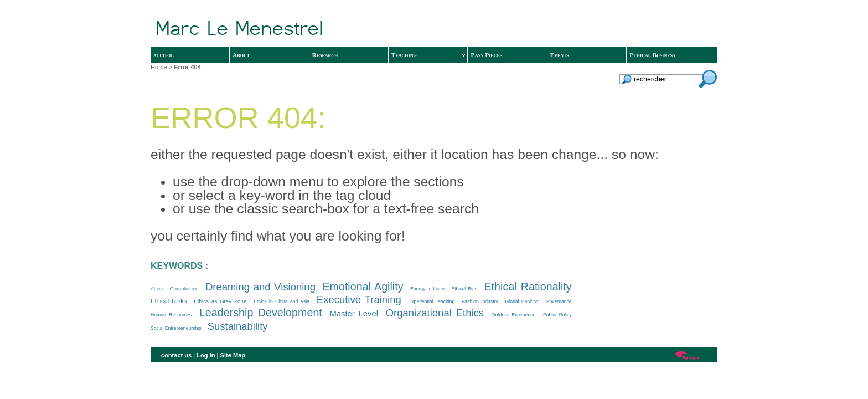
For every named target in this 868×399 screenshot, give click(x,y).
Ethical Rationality (528, 287)
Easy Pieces (486, 55)
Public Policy (557, 315)
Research (325, 55)
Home (159, 67)
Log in (206, 355)
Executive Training (359, 300)
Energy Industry (427, 289)
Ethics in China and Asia (281, 301)
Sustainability (238, 326)
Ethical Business (652, 55)
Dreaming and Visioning (260, 287)
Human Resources (171, 315)
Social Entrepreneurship (176, 328)
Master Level (354, 314)
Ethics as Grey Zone (220, 301)
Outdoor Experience (513, 315)
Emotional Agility (363, 287)
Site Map (233, 355)
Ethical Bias (464, 289)
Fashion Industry (480, 301)
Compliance (184, 288)
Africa (157, 289)
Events (560, 55)
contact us (176, 355)
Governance (559, 301)
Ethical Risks (169, 301)
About (241, 55)
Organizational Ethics (435, 313)
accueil (164, 55)
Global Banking (522, 301)
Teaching (428, 55)
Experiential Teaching (432, 301)
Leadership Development (261, 313)
